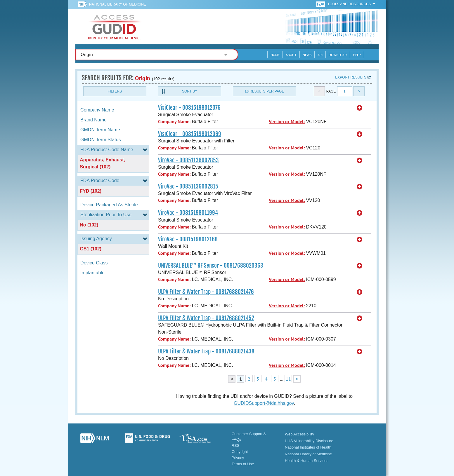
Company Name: (174, 122)
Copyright (240, 452)
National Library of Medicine (118, 4)
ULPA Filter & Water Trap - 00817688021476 (206, 292)
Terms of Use (243, 464)
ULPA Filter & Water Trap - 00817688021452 (206, 318)
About (291, 55)
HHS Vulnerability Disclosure (309, 441)
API (320, 55)
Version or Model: (287, 122)
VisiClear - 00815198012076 (189, 108)
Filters (115, 91)
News (307, 55)
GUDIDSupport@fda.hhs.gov (264, 403)
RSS (236, 446)
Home (275, 55)
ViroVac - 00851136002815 (188, 186)
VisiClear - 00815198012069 (190, 134)
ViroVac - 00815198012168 (188, 239)
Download (338, 55)
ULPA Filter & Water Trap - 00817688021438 (206, 351)
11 (288, 379)
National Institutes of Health (308, 447)
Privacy (238, 458)
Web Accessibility (299, 434)
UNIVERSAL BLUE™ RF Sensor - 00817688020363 (211, 266)
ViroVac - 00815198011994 (188, 213)
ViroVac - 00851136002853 (188, 160)
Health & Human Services (307, 461)
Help (357, 55)
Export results (351, 77)
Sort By (190, 91)
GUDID (115, 27)
